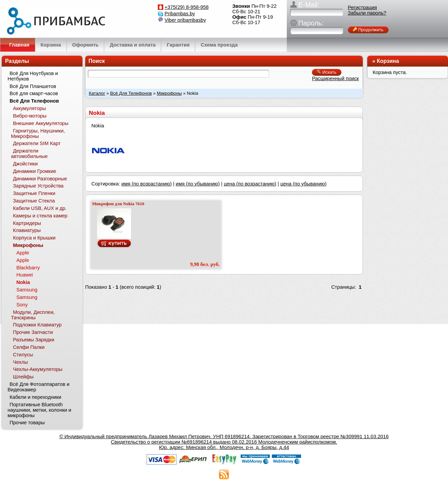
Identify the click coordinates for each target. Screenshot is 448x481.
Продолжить (368, 30)
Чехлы (20, 362)
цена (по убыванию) (303, 184)
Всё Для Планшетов (33, 86)
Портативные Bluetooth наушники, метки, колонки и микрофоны (39, 410)
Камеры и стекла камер (40, 216)
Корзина (388, 61)
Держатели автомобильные (29, 154)
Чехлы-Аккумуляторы (38, 369)
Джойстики (25, 164)
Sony (22, 305)
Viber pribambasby (185, 20)
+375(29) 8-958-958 (187, 7)
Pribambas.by (180, 14)
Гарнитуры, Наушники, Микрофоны (38, 133)
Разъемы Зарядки (34, 340)
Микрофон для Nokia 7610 (118, 204)
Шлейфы (23, 377)
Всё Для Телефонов (131, 93)
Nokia (23, 282)
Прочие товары (27, 423)
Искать (327, 72)
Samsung (27, 290)
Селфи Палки (29, 347)
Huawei (25, 275)
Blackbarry (28, 268)
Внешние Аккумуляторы (41, 123)
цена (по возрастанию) (250, 184)
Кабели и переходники (35, 397)
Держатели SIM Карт (37, 143)
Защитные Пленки (34, 193)
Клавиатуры (27, 230)
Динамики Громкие (35, 171)
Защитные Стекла (34, 201)
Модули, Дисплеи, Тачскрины (33, 315)
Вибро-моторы (30, 116)
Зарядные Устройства (38, 186)
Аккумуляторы (29, 108)
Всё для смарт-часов (34, 93)
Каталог (97, 93)
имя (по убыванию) (198, 184)
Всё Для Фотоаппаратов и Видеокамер (38, 387)
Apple (23, 253)
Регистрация (362, 7)
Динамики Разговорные (40, 179)
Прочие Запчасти (33, 332)
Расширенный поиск (335, 78)
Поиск (97, 61)
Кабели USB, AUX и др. (40, 208)
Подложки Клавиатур (37, 325)
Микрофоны (169, 93)
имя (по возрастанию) (147, 184)
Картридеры (27, 223)
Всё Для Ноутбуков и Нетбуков (33, 76)
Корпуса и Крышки (34, 238)
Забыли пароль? (367, 13)
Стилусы (23, 355)
